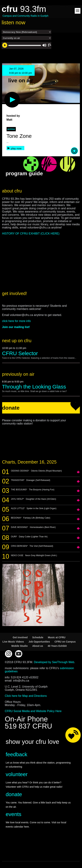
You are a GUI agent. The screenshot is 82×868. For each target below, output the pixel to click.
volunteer (17, 774)
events (13, 814)
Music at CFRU (57, 637)
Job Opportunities (39, 642)
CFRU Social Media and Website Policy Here (33, 711)
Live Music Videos (13, 642)
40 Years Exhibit (57, 646)
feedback (17, 754)
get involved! (15, 293)
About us (38, 646)
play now (16, 148)
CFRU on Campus (65, 642)
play (6, 94)
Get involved (20, 637)
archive (11, 129)
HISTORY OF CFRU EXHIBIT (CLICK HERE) (31, 234)
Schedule (38, 637)
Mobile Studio (20, 646)
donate (14, 794)
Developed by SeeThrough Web (54, 662)
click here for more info (17, 321)
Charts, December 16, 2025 (29, 462)
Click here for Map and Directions (26, 696)
